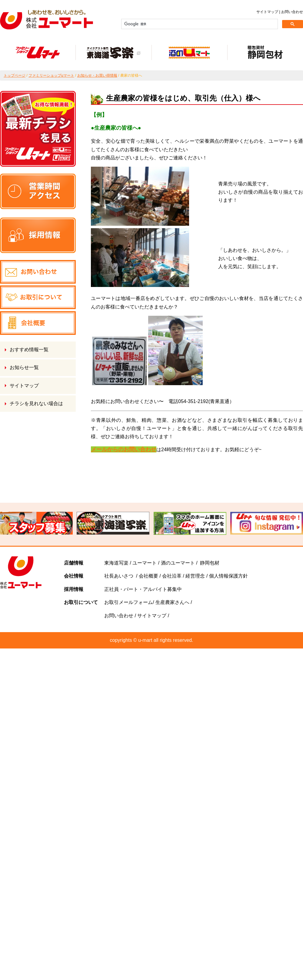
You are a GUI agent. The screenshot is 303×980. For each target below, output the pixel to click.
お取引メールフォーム (128, 602)
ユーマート (145, 563)
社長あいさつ (119, 576)
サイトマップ (267, 12)
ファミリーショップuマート (51, 75)
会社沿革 (171, 576)
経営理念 (195, 576)
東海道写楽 (116, 563)
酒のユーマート (178, 563)
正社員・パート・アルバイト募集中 (143, 589)
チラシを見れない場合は (36, 403)
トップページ (15, 75)
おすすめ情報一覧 (29, 350)
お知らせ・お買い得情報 (97, 75)
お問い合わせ (292, 12)
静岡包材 (210, 563)
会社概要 (148, 576)
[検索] (199, 24)
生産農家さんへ (173, 602)
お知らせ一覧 (24, 367)
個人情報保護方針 (228, 576)
